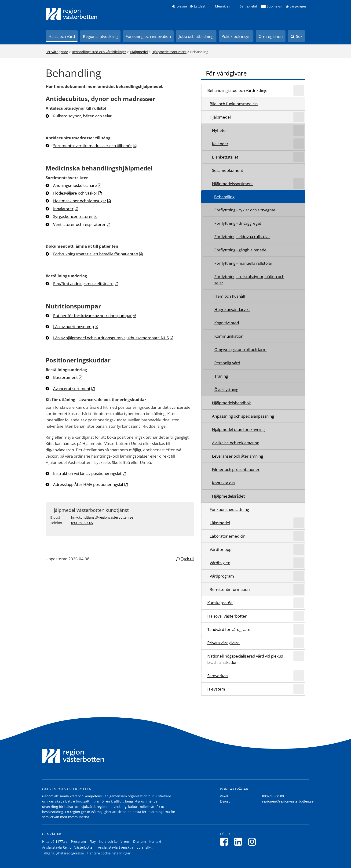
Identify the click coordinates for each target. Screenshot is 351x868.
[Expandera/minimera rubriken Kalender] (299, 144)
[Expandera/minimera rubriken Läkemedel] (299, 523)
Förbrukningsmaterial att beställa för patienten (96, 254)
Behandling (224, 197)
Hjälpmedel (139, 52)
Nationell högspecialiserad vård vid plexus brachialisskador (245, 659)
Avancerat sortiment (72, 389)
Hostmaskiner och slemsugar (80, 201)
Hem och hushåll (230, 296)
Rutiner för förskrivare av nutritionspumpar (92, 316)
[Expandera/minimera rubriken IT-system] (299, 689)
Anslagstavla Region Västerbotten (68, 847)
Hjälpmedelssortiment (169, 52)
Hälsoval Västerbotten (227, 616)
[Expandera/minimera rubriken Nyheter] (299, 130)
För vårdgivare (57, 52)
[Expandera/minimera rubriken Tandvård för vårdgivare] (299, 629)
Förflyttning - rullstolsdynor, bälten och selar (249, 280)
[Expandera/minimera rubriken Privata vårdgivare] (299, 643)
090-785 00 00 (273, 796)
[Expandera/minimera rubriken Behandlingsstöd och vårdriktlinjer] (299, 90)
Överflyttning (226, 389)
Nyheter (220, 130)
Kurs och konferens (114, 841)
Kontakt (155, 841)
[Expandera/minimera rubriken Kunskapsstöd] (299, 603)
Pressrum (78, 841)
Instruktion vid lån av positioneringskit (87, 473)
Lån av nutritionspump (73, 327)
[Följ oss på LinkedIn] (239, 842)
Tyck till (188, 559)
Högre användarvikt (232, 309)
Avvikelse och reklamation (236, 443)
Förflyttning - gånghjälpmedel (241, 250)
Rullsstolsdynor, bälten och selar (82, 116)
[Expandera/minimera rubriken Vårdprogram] (299, 576)
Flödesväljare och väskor (75, 193)
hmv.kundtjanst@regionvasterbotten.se (102, 517)
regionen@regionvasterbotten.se (288, 801)
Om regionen (271, 36)
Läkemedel (220, 523)
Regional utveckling (100, 36)
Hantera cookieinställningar (109, 853)
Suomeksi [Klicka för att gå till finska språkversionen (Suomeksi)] (274, 6)
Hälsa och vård (62, 36)
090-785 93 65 (82, 523)
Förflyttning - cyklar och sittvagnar (245, 210)
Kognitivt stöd (227, 323)
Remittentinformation (230, 589)
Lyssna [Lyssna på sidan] (182, 6)
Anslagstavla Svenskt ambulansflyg (125, 847)
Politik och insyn (236, 36)
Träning (221, 376)
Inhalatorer (63, 209)
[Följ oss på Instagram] (253, 842)
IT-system (216, 689)
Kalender (220, 144)
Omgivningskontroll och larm (240, 349)
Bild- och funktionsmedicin (234, 104)
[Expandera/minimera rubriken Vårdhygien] (299, 563)
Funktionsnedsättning (229, 509)
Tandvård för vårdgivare (229, 629)
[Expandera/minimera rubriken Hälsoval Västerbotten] (299, 616)
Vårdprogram (222, 576)
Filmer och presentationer (236, 469)
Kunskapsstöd (220, 603)
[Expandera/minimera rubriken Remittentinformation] (299, 589)
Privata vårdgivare (223, 643)
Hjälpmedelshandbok (231, 403)
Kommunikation (229, 336)
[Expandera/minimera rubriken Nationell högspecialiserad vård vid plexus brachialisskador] (299, 656)
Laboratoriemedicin (228, 536)
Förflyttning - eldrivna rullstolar (242, 237)
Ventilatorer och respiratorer (79, 224)
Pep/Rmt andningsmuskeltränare (83, 284)
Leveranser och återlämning (238, 456)
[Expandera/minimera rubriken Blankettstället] (299, 157)
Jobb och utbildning (196, 36)
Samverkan (218, 676)
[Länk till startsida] (71, 14)
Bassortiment (65, 377)
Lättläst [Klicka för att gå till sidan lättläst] (200, 6)
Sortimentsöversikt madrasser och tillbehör (93, 146)
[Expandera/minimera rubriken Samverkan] (299, 676)
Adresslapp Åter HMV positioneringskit (88, 484)
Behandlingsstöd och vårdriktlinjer (99, 52)
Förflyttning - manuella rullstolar (243, 263)
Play (93, 841)
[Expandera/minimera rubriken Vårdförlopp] (299, 549)
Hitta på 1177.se (55, 841)
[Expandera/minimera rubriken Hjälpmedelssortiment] (299, 184)
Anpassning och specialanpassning (243, 416)
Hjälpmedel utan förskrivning (238, 429)
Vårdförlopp (221, 549)
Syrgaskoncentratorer (73, 216)
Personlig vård (227, 363)
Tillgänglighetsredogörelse (63, 853)
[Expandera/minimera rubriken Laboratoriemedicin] (299, 536)
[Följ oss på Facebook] (225, 842)
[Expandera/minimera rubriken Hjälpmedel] (299, 117)
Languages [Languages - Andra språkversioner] (298, 6)
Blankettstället (225, 157)
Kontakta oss (224, 483)
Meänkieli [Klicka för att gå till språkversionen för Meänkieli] (223, 6)
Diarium (139, 841)
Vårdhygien (220, 563)
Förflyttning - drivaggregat (238, 223)
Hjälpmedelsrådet (228, 496)
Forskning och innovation (148, 36)
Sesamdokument (228, 170)
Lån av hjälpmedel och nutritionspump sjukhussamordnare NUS (111, 338)
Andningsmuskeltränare (75, 185)
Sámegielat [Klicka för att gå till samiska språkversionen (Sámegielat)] (249, 6)
